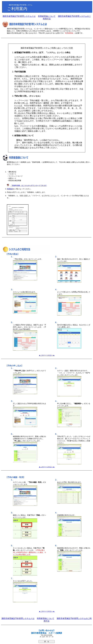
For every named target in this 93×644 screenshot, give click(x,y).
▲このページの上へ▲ (47, 355)
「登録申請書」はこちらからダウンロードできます (29, 185)
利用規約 (10, 189)
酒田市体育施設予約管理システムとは (19, 16)
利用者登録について (47, 16)
